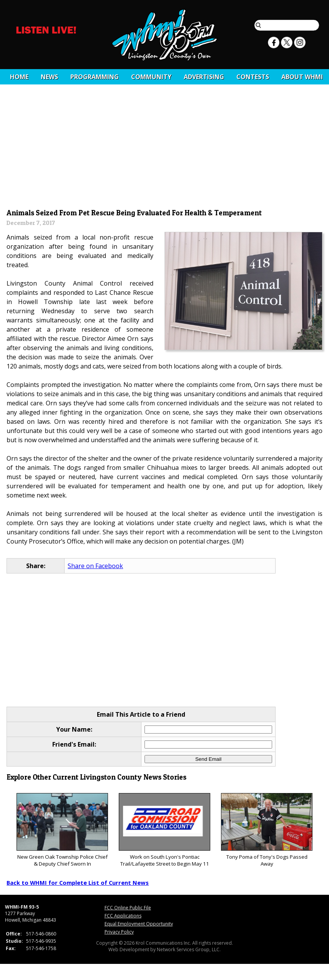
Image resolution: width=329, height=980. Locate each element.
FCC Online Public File (128, 908)
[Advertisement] (164, 149)
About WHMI (302, 77)
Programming (95, 77)
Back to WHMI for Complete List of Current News (78, 882)
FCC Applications (123, 916)
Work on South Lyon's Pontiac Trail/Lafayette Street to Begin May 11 (164, 830)
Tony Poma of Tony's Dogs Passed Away (267, 830)
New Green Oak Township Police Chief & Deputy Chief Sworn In (62, 830)
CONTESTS (253, 77)
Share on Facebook (95, 566)
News (49, 77)
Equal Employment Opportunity (139, 924)
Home (19, 77)
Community (151, 77)
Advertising (204, 77)
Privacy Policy (119, 932)
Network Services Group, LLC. (189, 949)
